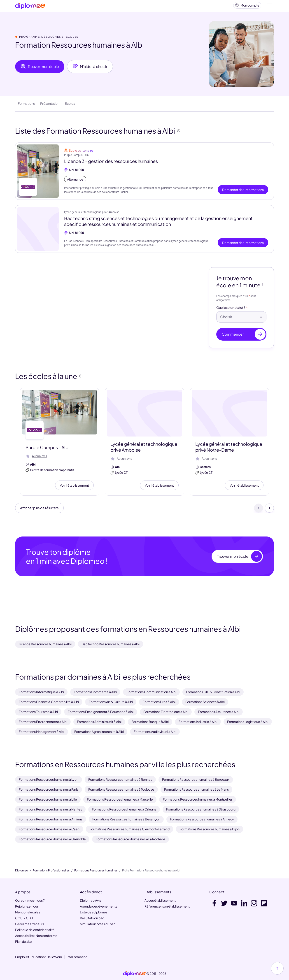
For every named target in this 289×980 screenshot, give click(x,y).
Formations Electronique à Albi (166, 712)
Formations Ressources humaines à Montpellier (198, 799)
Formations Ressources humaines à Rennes (120, 779)
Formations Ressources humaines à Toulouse (121, 789)
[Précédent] (259, 510)
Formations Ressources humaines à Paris (49, 789)
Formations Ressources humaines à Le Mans (196, 789)
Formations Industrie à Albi (198, 722)
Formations (26, 105)
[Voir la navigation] (269, 7)
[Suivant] (269, 510)
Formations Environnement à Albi (43, 722)
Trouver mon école (40, 68)
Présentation (50, 105)
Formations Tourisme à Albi (38, 712)
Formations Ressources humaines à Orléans (124, 809)
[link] (134, 974)
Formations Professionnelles (51, 871)
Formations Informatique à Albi (41, 692)
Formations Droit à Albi (159, 702)
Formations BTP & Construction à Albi (213, 692)
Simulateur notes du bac (98, 924)
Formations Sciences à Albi (205, 702)
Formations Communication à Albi (151, 692)
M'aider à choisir (90, 68)
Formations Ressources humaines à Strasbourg (201, 809)
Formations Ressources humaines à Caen (49, 829)
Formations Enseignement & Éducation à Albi (101, 712)
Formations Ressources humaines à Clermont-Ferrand (129, 829)
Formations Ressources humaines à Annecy (202, 819)
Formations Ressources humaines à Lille (48, 799)
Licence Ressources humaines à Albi (45, 644)
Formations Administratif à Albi (99, 722)
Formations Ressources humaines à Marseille (120, 799)
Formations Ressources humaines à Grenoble (52, 839)
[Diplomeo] (30, 7)
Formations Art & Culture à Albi (111, 702)
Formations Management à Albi (42, 732)
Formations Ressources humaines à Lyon (49, 779)
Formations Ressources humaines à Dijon (210, 829)
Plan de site (23, 941)
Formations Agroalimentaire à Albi (99, 732)
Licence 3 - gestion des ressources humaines (111, 163)
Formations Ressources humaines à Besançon (126, 819)
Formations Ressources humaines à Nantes (50, 809)
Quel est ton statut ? (231, 309)
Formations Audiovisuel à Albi (155, 732)
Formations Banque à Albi (150, 722)
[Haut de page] (277, 968)
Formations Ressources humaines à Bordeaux (196, 779)
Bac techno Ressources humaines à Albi (111, 644)
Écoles (70, 105)
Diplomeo (22, 871)
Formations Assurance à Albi (219, 712)
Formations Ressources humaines (96, 871)
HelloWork (54, 957)
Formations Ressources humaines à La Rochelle (131, 839)
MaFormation (77, 957)
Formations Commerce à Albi (95, 692)
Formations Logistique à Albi (248, 722)
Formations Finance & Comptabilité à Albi (49, 702)
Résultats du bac (92, 918)
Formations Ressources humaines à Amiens (51, 819)
